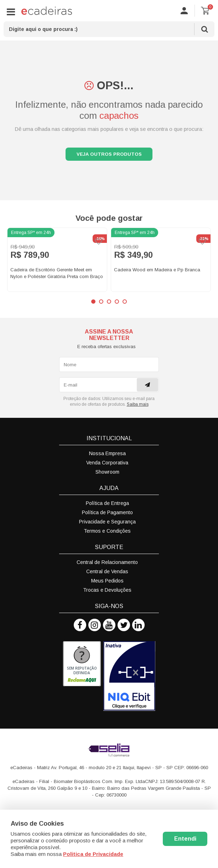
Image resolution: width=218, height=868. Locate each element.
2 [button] (101, 304)
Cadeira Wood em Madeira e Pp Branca (157, 272)
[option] (57, 262)
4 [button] (117, 304)
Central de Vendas (107, 574)
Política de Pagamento (107, 515)
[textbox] (109, 29)
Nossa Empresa (107, 456)
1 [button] (93, 304)
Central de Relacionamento (107, 564)
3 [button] (109, 304)
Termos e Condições (107, 533)
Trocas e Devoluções (107, 592)
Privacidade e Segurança (107, 524)
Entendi (185, 839)
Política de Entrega (107, 505)
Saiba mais (138, 406)
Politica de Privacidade (93, 854)
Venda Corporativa (107, 465)
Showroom (107, 474)
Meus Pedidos (107, 583)
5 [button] (125, 304)
